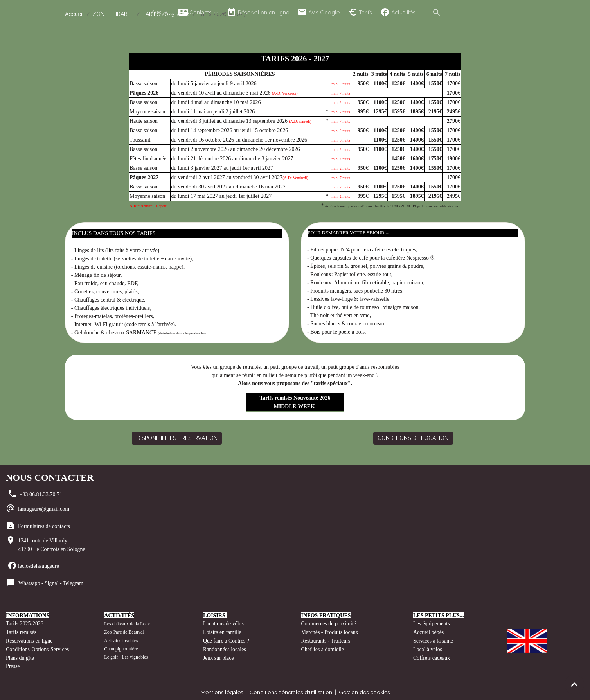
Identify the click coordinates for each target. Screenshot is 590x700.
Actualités (398, 12)
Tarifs (360, 12)
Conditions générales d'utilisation (291, 690)
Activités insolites (121, 640)
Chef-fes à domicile (323, 648)
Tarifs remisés (22, 631)
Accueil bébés (429, 631)
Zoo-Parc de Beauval (124, 632)
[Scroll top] (574, 684)
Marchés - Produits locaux (331, 631)
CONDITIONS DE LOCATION (413, 437)
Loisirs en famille (223, 631)
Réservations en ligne (30, 640)
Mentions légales (221, 690)
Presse (13, 664)
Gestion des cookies (365, 690)
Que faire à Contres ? (226, 640)
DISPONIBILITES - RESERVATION (177, 437)
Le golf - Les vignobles (126, 656)
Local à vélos (428, 648)
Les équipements (432, 623)
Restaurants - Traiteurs (326, 640)
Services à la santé (433, 640)
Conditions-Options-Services (38, 648)
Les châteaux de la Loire (127, 623)
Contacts (196, 12)
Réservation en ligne (258, 12)
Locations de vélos (224, 623)
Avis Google (318, 12)
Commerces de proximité (329, 623)
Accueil (161, 12)
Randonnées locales (225, 648)
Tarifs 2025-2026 (25, 623)
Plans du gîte (20, 656)
